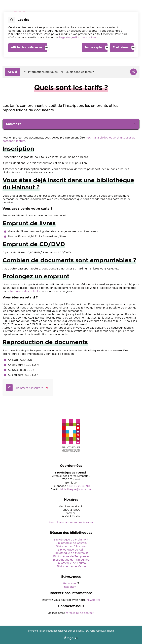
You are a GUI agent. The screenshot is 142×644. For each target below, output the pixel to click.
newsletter (93, 600)
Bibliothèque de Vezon (71, 566)
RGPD (85, 631)
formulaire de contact (24, 291)
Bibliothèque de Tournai (71, 563)
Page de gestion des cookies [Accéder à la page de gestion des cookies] (78, 38)
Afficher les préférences (27, 47)
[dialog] (71, 34)
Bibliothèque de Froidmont (71, 540)
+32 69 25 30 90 (79, 486)
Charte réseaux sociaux (101, 631)
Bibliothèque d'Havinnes (71, 546)
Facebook (70, 584)
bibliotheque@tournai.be (76, 489)
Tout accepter (94, 47)
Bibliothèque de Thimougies (71, 560)
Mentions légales (38, 631)
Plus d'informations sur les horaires (71, 523)
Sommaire (71, 124)
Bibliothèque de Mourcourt (71, 553)
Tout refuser (121, 47)
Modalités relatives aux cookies (64, 631)
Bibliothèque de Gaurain (71, 543)
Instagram (70, 587)
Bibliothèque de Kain (71, 550)
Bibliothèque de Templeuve (71, 556)
